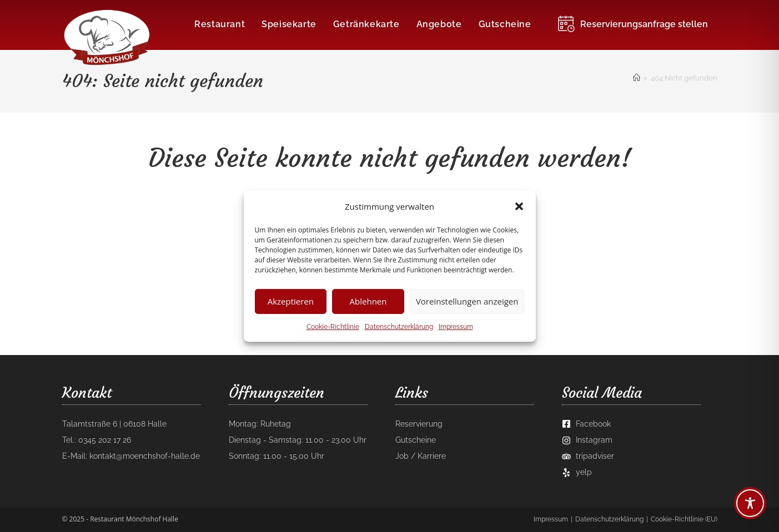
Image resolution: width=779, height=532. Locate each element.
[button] (519, 206)
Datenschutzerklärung (399, 326)
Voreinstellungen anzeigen (467, 301)
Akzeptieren (291, 301)
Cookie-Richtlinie (333, 326)
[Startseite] (637, 78)
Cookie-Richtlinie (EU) (684, 519)
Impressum (456, 326)
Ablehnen (368, 301)
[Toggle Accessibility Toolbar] (750, 503)
